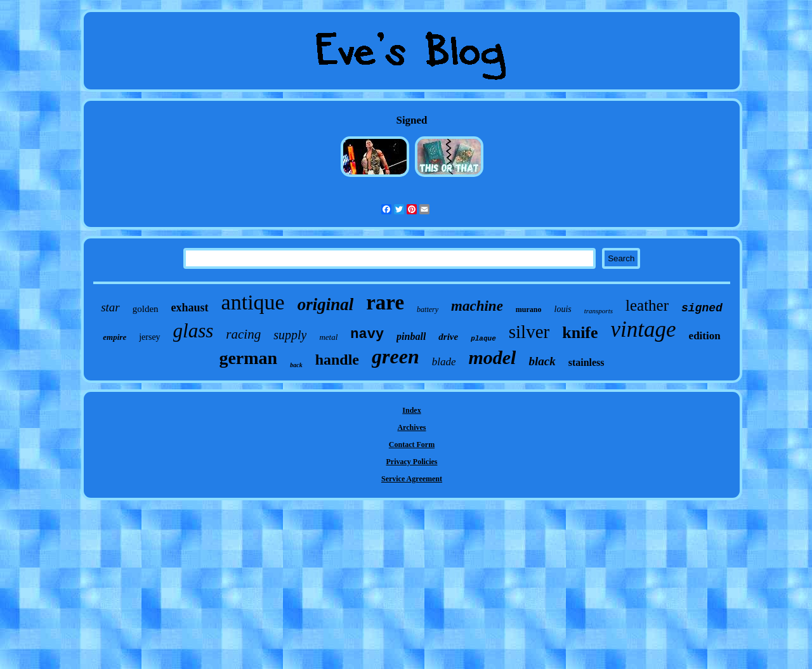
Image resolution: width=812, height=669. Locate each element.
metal (328, 337)
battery (428, 309)
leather (647, 305)
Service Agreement (412, 479)
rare (385, 302)
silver (529, 332)
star (110, 307)
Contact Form (412, 445)
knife (580, 333)
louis (563, 309)
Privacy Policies (412, 462)
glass (193, 331)
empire (115, 337)
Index (411, 410)
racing (243, 334)
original (326, 304)
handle (337, 360)
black (542, 361)
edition (705, 336)
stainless (586, 362)
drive (448, 337)
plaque (483, 339)
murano (529, 309)
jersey (149, 337)
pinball (411, 336)
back (296, 365)
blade (444, 362)
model (492, 357)
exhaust (190, 308)
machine (477, 306)
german (248, 358)
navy (367, 334)
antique (253, 302)
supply (290, 335)
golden (146, 309)
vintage (644, 329)
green (396, 356)
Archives (411, 427)
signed (702, 308)
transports (599, 311)
